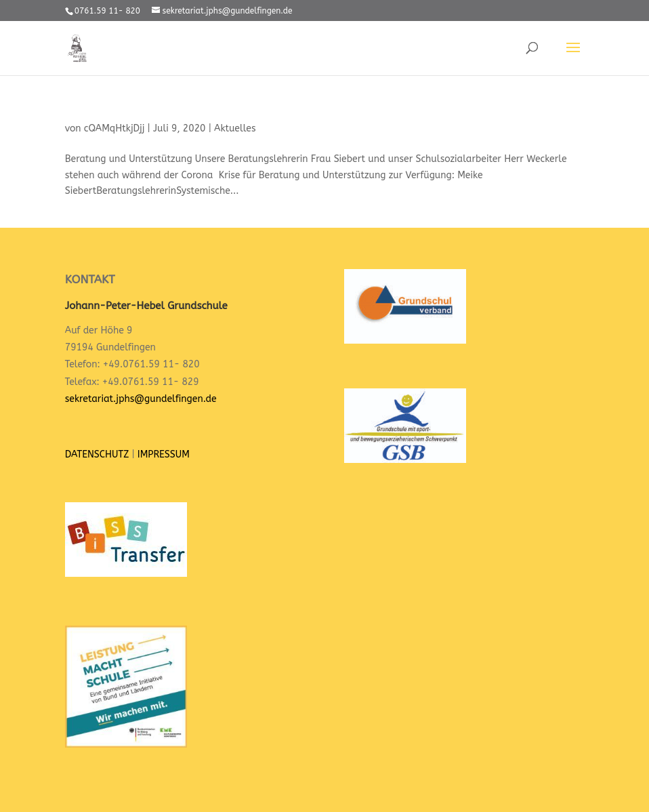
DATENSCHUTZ (97, 454)
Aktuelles (235, 128)
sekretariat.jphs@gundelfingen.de (141, 399)
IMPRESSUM (164, 454)
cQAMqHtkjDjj (114, 128)
